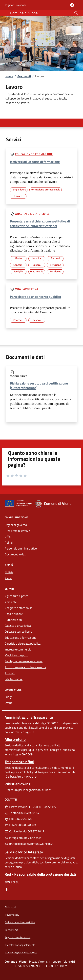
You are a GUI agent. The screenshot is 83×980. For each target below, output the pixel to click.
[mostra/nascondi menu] (7, 13)
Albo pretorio (15, 739)
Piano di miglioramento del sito (21, 952)
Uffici (8, 537)
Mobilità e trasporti (16, 655)
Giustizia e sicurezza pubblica (23, 644)
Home (9, 76)
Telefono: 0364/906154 (22, 813)
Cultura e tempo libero (18, 632)
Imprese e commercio (18, 649)
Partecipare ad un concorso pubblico (35, 297)
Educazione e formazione (34, 154)
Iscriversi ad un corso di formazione (35, 162)
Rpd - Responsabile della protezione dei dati (40, 874)
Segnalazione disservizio (18, 937)
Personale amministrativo (21, 548)
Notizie (9, 572)
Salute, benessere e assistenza (24, 661)
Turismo (10, 673)
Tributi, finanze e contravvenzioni (25, 667)
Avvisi (8, 578)
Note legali (10, 907)
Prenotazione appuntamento (20, 945)
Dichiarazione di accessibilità (20, 922)
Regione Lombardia (16, 5)
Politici (9, 543)
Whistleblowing (18, 784)
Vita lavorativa (27, 289)
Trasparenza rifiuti (19, 762)
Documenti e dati (15, 554)
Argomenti (24, 76)
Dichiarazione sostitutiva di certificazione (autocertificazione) (39, 385)
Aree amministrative (17, 531)
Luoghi (9, 697)
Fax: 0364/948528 (19, 819)
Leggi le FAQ (11, 930)
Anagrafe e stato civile (32, 214)
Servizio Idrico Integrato (24, 852)
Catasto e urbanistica (18, 626)
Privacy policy (12, 915)
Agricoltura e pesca (16, 596)
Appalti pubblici (14, 614)
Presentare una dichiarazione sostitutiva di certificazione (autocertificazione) (40, 224)
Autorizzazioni (14, 620)
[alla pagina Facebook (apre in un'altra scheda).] (7, 889)
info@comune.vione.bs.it (23, 838)
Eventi (9, 703)
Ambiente (11, 602)
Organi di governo (16, 525)
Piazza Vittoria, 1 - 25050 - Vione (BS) (41, 807)
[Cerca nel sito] (76, 13)
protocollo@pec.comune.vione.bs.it (29, 844)
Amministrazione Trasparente (29, 717)
